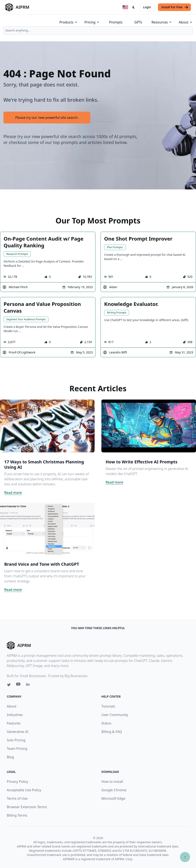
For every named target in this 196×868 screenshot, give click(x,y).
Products (68, 22)
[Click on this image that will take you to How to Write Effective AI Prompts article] (149, 426)
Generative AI (18, 732)
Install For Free (175, 7)
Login (147, 7)
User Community (115, 715)
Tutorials (108, 706)
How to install (112, 782)
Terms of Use (17, 798)
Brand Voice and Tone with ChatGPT (42, 564)
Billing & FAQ (112, 732)
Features (14, 723)
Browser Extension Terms (27, 807)
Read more (13, 493)
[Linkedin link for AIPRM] (29, 685)
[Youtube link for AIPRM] (19, 685)
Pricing (92, 22)
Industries (15, 715)
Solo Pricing (16, 740)
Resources (162, 22)
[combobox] (98, 30)
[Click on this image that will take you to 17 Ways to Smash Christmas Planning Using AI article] (47, 426)
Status (106, 723)
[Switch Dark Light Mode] (134, 7)
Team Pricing (17, 749)
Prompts (116, 22)
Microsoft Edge (113, 798)
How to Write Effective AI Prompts (141, 462)
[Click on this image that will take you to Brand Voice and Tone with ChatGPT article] (47, 528)
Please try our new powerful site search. (47, 118)
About (186, 22)
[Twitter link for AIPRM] (9, 685)
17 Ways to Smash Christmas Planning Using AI (44, 464)
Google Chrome (114, 790)
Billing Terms (17, 815)
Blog (10, 757)
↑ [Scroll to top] (185, 857)
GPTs (138, 22)
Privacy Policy (17, 782)
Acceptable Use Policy (24, 790)
